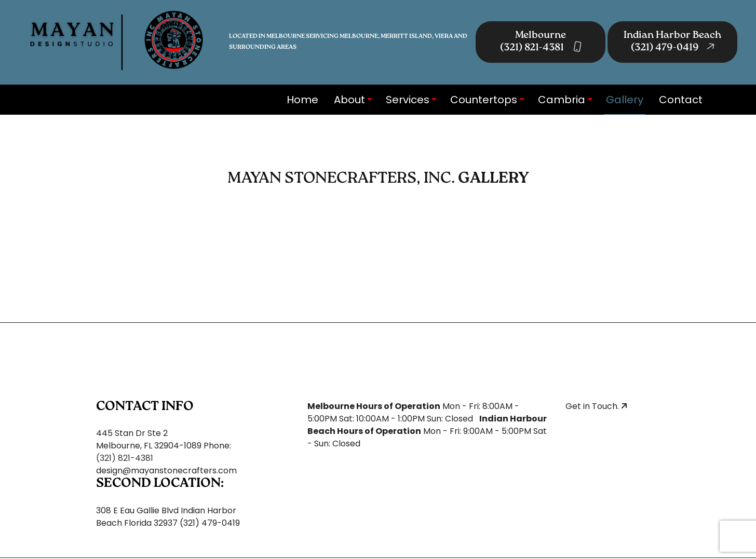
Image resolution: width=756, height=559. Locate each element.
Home (302, 100)
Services (408, 100)
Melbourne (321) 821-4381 (541, 42)
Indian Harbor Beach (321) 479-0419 (672, 42)
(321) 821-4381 (125, 458)
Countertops (484, 100)
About (349, 100)
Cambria (562, 100)
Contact (681, 100)
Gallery (625, 100)
